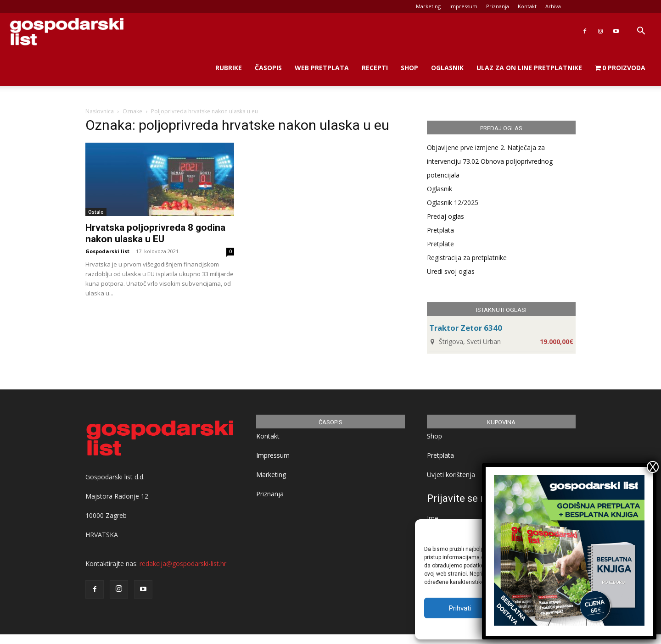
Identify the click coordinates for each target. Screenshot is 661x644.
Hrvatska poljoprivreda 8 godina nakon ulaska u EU (155, 233)
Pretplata (440, 230)
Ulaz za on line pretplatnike (529, 68)
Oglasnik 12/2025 (453, 203)
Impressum (463, 6)
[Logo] (67, 31)
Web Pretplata (322, 68)
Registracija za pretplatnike (467, 258)
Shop (409, 68)
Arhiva (553, 6)
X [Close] (653, 467)
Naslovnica (100, 111)
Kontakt (527, 6)
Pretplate (440, 244)
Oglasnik (447, 68)
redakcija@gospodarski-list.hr (183, 563)
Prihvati (460, 608)
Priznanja (498, 6)
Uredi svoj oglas (451, 271)
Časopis (268, 68)
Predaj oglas (445, 216)
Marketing (428, 6)
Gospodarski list (107, 251)
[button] (641, 32)
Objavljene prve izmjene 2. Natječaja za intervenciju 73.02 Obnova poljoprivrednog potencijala (490, 161)
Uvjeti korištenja (451, 475)
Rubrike (229, 68)
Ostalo (96, 212)
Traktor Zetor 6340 (466, 328)
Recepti (375, 68)
